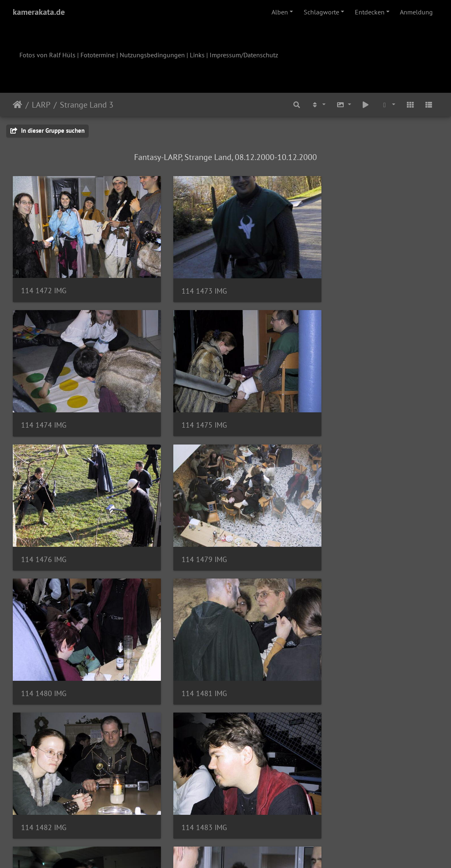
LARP (41, 105)
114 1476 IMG (190, 405)
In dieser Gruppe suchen (47, 131)
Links (197, 55)
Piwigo (242, 851)
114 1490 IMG (44, 777)
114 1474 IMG (335, 281)
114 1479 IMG (335, 405)
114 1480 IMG (44, 529)
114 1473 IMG (190, 281)
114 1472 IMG (44, 281)
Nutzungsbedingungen (152, 55)
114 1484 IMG (190, 653)
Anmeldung (416, 12)
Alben (280, 12)
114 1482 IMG (335, 528)
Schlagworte (321, 12)
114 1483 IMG (44, 653)
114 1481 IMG (190, 529)
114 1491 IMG (190, 777)
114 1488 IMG (335, 653)
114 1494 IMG (335, 777)
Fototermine (98, 55)
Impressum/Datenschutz (244, 55)
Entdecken (370, 12)
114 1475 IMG (44, 405)
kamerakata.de (39, 12)
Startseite (18, 105)
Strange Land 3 (87, 105)
